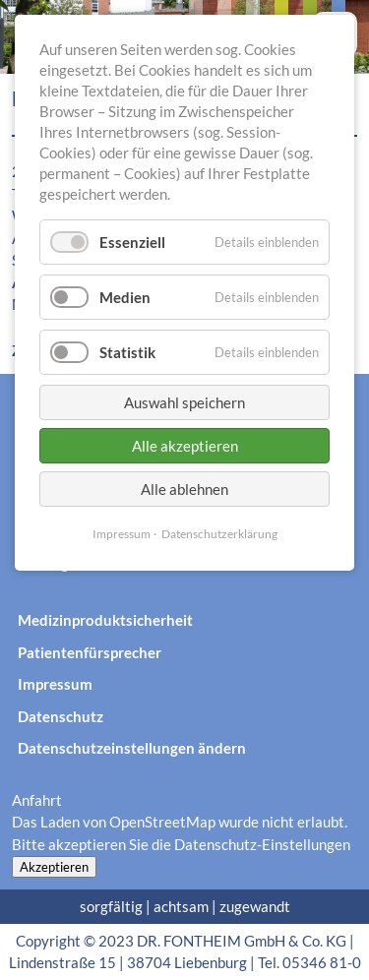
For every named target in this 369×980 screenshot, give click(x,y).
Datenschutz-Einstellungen (262, 844)
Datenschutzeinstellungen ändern (132, 748)
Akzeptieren (54, 867)
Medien (125, 297)
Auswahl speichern (184, 402)
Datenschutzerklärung (219, 534)
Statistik (127, 352)
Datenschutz (61, 716)
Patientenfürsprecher (90, 652)
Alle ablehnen (184, 489)
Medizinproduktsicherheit (105, 620)
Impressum (55, 684)
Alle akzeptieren (185, 446)
